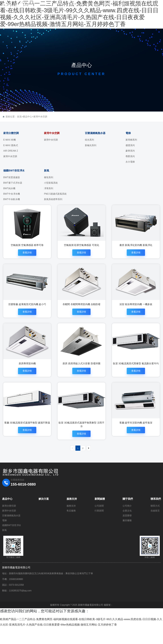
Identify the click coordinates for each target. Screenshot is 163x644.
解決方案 (44, 510)
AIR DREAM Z (11, 151)
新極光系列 (91, 145)
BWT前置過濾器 (12, 177)
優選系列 (130, 145)
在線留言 (155, 522)
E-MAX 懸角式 (11, 145)
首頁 (19, 117)
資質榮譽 (127, 527)
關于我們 (128, 510)
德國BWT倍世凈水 (14, 171)
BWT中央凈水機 (12, 194)
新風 (47, 171)
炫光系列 (89, 140)
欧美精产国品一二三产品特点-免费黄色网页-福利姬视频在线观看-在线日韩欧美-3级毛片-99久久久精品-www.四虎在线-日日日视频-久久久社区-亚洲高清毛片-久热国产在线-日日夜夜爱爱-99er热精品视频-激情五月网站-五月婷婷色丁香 (81, 636)
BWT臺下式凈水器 (13, 183)
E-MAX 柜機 (9, 140)
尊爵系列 (130, 156)
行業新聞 (99, 522)
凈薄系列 (49, 188)
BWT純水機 (9, 188)
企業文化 (127, 522)
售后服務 (71, 522)
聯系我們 (156, 510)
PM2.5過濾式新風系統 (55, 194)
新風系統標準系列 (53, 199)
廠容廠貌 (127, 532)
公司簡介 (127, 517)
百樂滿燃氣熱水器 (95, 133)
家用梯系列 (131, 140)
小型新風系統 (51, 183)
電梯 (128, 133)
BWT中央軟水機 (12, 199)
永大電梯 (130, 162)
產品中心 (27, 117)
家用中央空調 (40, 117)
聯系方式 (155, 517)
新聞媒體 (100, 510)
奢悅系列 (49, 177)
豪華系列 (130, 151)
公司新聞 (99, 517)
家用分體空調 (11, 133)
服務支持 (72, 510)
